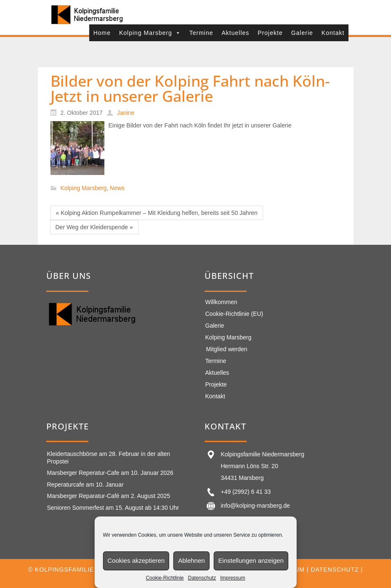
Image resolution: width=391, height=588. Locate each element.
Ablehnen (191, 560)
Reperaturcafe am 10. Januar (85, 485)
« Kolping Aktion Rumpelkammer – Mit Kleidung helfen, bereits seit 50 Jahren (157, 213)
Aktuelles (236, 33)
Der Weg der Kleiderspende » (94, 227)
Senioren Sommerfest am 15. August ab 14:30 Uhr (113, 508)
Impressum (233, 578)
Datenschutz (202, 578)
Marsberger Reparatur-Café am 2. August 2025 (109, 496)
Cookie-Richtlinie (165, 578)
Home (102, 33)
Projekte (270, 33)
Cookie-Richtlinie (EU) (234, 314)
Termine (201, 33)
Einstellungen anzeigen (251, 560)
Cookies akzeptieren (136, 560)
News (117, 188)
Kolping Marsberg (150, 33)
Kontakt (333, 33)
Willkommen (221, 302)
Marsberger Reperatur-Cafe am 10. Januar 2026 (110, 473)
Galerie (302, 33)
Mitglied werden (227, 349)
